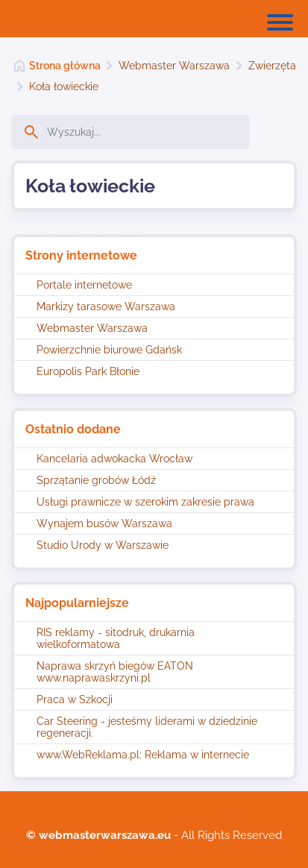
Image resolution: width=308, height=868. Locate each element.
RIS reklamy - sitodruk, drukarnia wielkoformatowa (116, 638)
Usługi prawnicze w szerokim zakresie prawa (145, 502)
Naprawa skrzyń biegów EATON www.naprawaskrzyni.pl (115, 672)
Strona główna (65, 66)
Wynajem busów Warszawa (104, 523)
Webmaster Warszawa (174, 66)
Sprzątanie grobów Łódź (96, 480)
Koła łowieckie (64, 87)
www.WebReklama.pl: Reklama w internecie (143, 755)
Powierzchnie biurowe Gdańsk (109, 350)
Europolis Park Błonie (88, 371)
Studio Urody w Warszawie (103, 545)
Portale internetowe (84, 285)
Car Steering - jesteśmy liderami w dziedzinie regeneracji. (147, 727)
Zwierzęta (272, 66)
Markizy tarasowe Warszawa (106, 306)
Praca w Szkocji (75, 699)
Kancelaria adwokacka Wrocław (114, 459)
